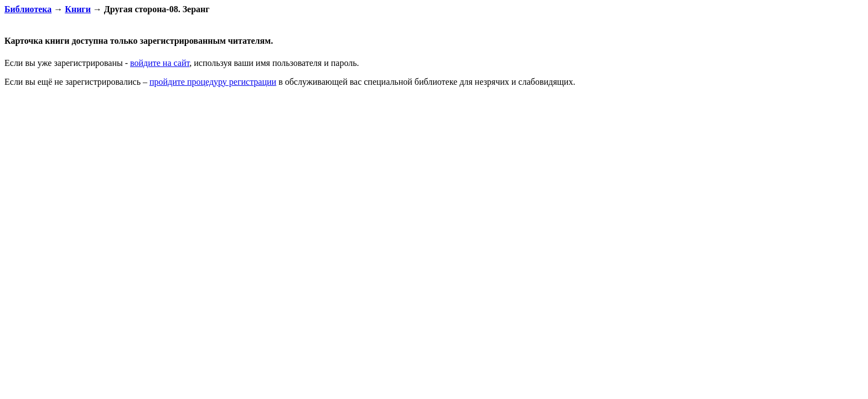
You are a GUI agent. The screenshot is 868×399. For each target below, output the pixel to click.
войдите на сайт (160, 63)
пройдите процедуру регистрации (213, 82)
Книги (78, 9)
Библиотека (28, 9)
